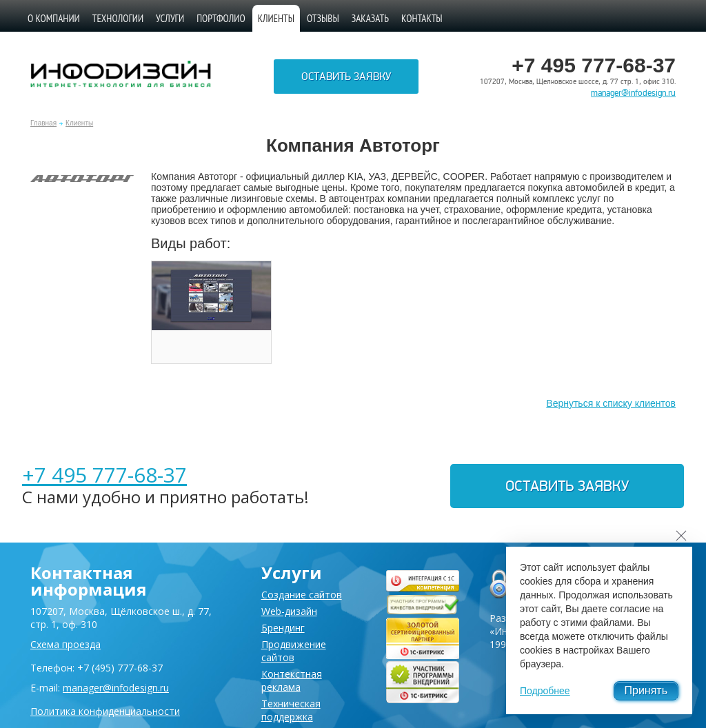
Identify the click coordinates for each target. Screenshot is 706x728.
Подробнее (545, 691)
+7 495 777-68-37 (104, 475)
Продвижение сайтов (294, 651)
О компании (54, 18)
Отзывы (323, 18)
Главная (43, 123)
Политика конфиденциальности (105, 711)
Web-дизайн (289, 611)
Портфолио (221, 18)
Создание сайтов (302, 595)
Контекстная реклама (292, 680)
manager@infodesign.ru (633, 93)
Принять (646, 690)
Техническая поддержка (291, 710)
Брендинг (283, 628)
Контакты (422, 18)
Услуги (170, 18)
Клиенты (79, 123)
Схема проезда (65, 644)
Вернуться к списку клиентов (611, 403)
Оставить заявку (346, 77)
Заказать (370, 18)
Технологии (118, 18)
